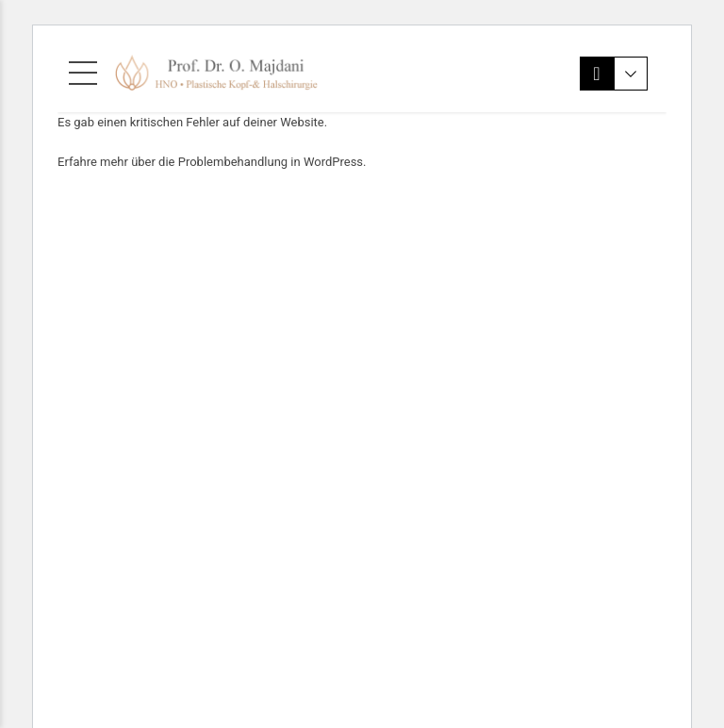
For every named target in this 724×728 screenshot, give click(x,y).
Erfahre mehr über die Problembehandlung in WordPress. (212, 162)
